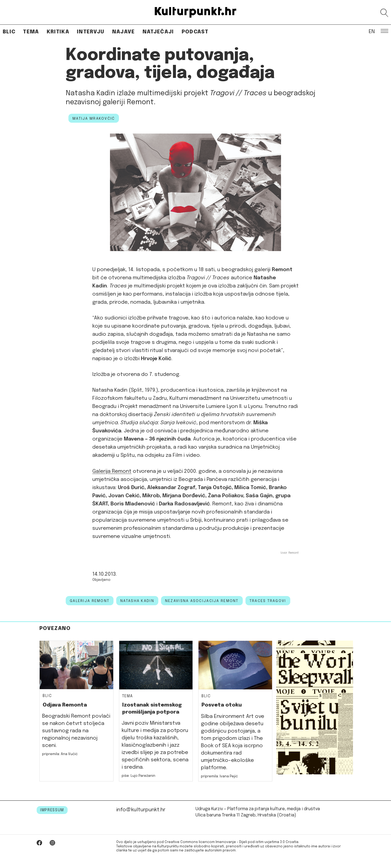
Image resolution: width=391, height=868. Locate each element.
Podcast (195, 32)
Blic (9, 32)
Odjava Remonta (65, 705)
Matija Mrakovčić (94, 119)
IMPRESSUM (52, 810)
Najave (124, 32)
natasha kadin (137, 601)
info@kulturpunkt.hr (141, 810)
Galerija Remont (112, 471)
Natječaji (158, 32)
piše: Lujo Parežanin (138, 776)
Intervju (91, 32)
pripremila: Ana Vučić (60, 754)
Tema (31, 32)
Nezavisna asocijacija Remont (202, 601)
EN (372, 31)
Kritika (58, 32)
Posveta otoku (222, 705)
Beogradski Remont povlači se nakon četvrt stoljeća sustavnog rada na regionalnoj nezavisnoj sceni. (76, 731)
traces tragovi (268, 601)
